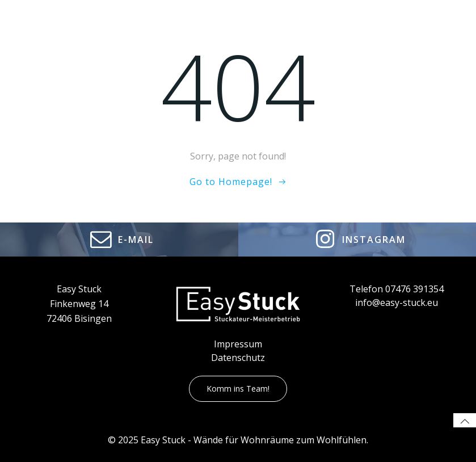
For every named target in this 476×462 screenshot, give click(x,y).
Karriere (365, 31)
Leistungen (303, 31)
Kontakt (417, 31)
